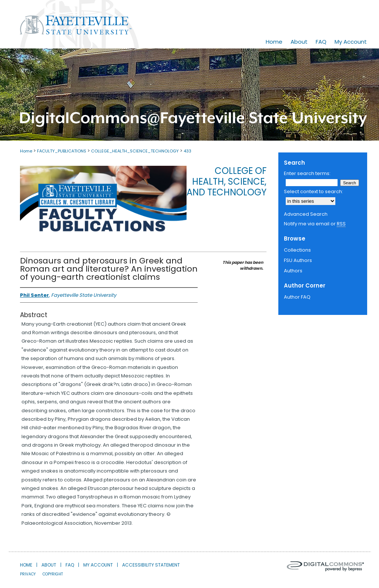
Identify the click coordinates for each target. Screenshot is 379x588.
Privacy (28, 574)
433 (187, 151)
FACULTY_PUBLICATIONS (62, 151)
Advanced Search (306, 214)
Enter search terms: (307, 173)
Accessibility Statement (151, 565)
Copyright (53, 574)
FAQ (70, 565)
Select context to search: (313, 191)
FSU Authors (298, 260)
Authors (293, 271)
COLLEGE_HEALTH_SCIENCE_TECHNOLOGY (135, 151)
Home (26, 151)
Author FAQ (297, 297)
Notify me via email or (315, 224)
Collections (297, 250)
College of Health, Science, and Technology (227, 182)
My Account (98, 565)
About (49, 565)
